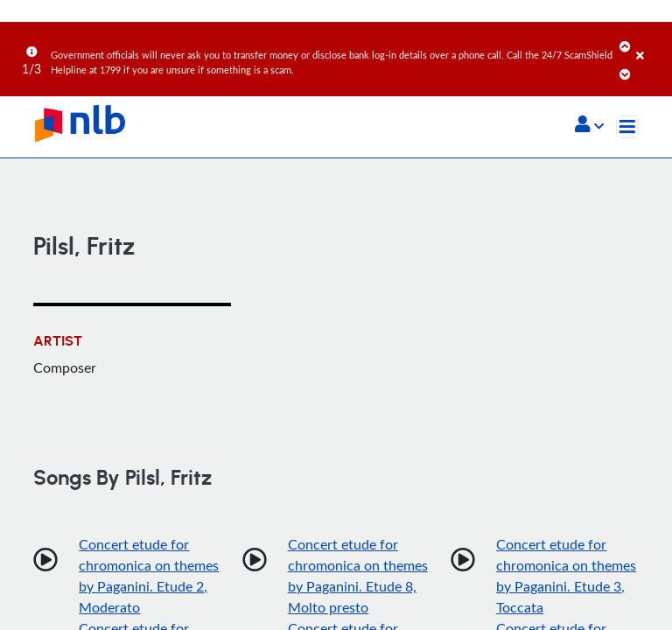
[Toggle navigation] (627, 127)
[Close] (651, 43)
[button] (589, 126)
